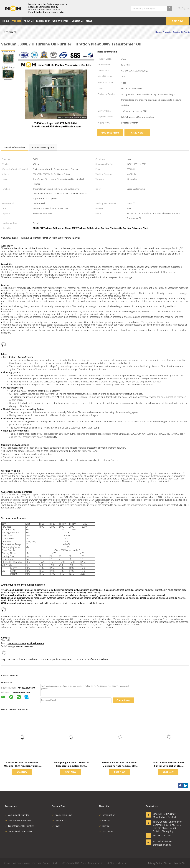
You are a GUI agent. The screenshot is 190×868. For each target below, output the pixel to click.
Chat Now (177, 21)
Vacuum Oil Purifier (17, 815)
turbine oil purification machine (92, 659)
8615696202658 (22, 692)
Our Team (106, 831)
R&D (56, 826)
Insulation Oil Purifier (18, 820)
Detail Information (15, 147)
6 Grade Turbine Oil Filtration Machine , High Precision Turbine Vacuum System (22, 766)
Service (104, 826)
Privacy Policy (155, 863)
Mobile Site (180, 863)
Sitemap (168, 863)
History (104, 820)
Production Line (62, 815)
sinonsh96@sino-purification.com (162, 843)
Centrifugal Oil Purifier (19, 831)
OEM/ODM (59, 820)
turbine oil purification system (56, 659)
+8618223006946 (27, 688)
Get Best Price (110, 133)
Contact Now (124, 700)
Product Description (43, 147)
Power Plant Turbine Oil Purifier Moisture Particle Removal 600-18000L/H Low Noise (119, 766)
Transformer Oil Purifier (19, 826)
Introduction (107, 815)
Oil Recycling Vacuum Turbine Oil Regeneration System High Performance (71, 766)
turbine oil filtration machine (22, 659)
